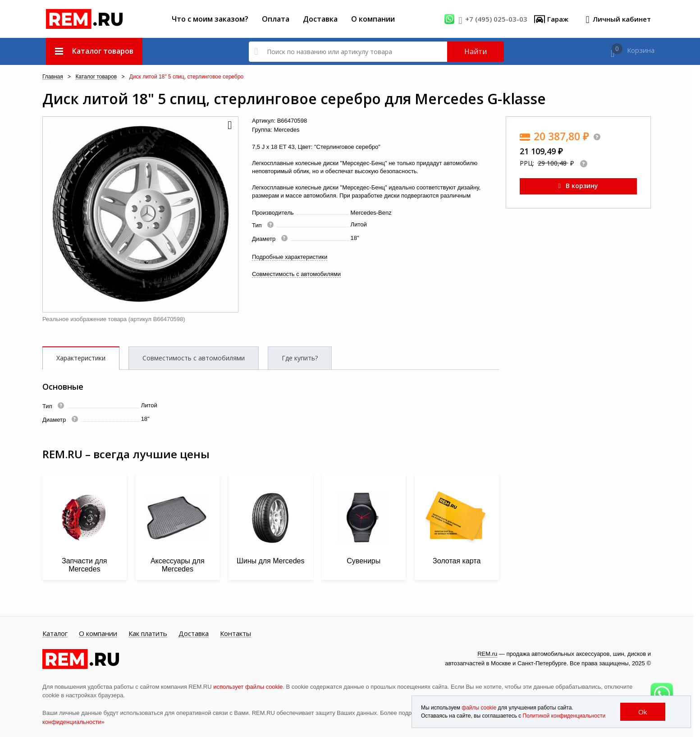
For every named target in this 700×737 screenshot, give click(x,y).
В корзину (578, 186)
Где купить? (300, 358)
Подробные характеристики (290, 257)
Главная (53, 77)
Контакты (236, 634)
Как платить (148, 634)
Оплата (276, 19)
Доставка (320, 19)
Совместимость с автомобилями (296, 274)
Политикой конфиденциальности (564, 716)
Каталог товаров (96, 77)
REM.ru (487, 654)
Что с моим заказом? (210, 19)
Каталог (55, 634)
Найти (476, 51)
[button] (229, 126)
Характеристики (81, 358)
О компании (373, 19)
